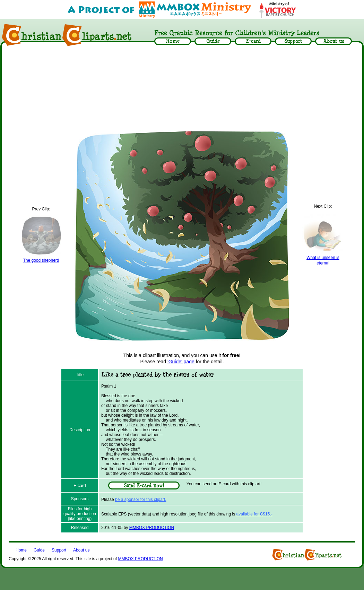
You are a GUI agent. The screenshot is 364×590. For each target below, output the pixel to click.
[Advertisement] (182, 87)
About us (81, 550)
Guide (39, 550)
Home (21, 550)
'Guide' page (181, 362)
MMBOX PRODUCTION (152, 528)
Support (59, 550)
